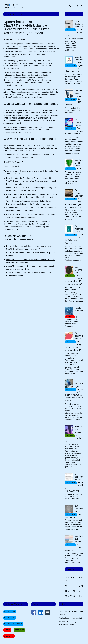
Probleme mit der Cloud (79, 311)
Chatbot (22, 151)
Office (7, 630)
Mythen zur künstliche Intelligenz (74, 434)
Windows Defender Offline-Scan (79, 164)
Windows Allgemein (13, 624)
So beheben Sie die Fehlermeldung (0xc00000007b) (74, 482)
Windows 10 (10, 618)
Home (8, 14)
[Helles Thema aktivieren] (78, 6)
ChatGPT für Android (12, 162)
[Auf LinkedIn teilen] (41, 613)
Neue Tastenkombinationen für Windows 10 (74, 28)
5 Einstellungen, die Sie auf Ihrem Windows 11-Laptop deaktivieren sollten (74, 391)
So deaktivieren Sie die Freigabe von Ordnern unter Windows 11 (74, 342)
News (19, 14)
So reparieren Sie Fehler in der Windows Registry (74, 235)
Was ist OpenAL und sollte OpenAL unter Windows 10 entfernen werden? (74, 276)
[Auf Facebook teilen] (34, 613)
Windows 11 (10, 612)
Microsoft (7, 85)
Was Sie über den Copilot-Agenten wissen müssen (74, 64)
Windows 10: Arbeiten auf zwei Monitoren (74, 543)
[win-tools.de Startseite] (13, 6)
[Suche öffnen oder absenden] (70, 6)
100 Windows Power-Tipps (79, 510)
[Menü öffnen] (82, 6)
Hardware (9, 636)
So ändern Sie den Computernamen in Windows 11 (74, 127)
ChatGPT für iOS (11, 167)
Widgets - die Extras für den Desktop (74, 98)
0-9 (66, 579)
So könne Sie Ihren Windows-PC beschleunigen (74, 197)
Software (19, 630)
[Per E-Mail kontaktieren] (48, 613)
